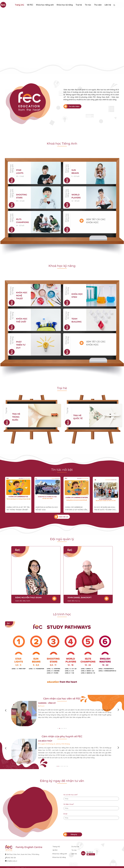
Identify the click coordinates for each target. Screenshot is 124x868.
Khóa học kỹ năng (65, 5)
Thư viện (98, 5)
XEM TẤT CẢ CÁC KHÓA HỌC (96, 221)
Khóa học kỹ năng (12, 291)
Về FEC (30, 5)
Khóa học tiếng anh (45, 5)
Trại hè (79, 5)
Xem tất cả (64, 517)
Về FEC (55, 850)
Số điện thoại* (69, 804)
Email (65, 814)
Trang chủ (19, 5)
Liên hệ (108, 5)
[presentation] (79, 826)
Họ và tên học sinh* (71, 795)
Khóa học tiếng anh (60, 854)
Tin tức (74, 850)
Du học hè (75, 847)
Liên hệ (74, 854)
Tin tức (88, 5)
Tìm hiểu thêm (74, 106)
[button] (58, 728)
